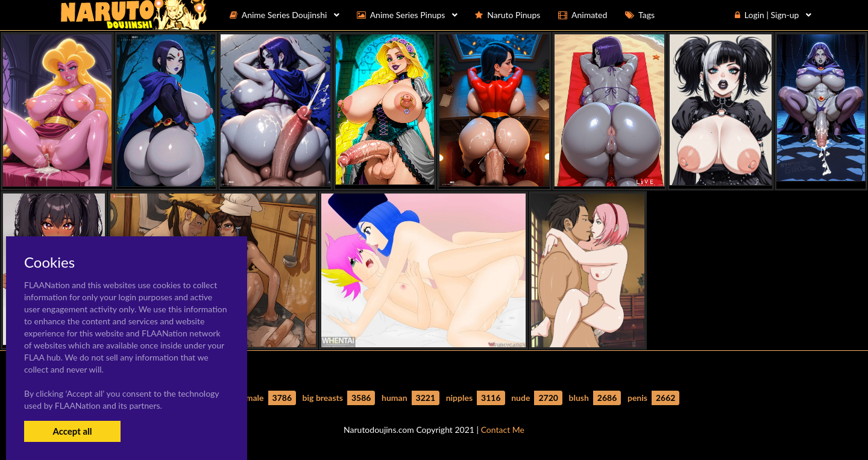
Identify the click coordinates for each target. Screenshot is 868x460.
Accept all (72, 431)
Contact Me (503, 430)
